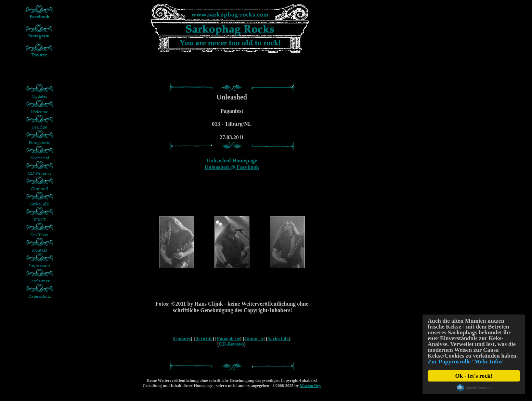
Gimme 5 (254, 339)
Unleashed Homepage (232, 161)
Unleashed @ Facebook (232, 167)
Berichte (204, 339)
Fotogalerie (229, 339)
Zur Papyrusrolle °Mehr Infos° (466, 362)
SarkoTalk (278, 339)
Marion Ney (311, 386)
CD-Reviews (232, 344)
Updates (183, 339)
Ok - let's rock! (474, 376)
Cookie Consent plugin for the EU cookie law (474, 388)
